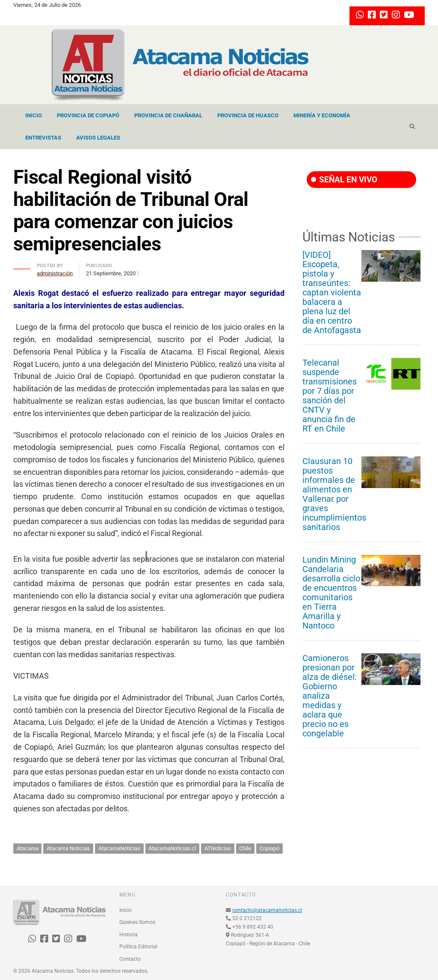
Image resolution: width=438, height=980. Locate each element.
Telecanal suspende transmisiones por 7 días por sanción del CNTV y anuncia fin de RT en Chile (330, 396)
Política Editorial (138, 947)
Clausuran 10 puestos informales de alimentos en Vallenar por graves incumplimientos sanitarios (334, 494)
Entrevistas (43, 138)
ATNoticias (218, 848)
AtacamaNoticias (119, 848)
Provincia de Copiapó (88, 115)
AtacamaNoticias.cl (172, 848)
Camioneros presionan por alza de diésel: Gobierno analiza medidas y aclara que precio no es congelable (330, 696)
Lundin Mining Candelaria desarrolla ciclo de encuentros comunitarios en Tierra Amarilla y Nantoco (331, 593)
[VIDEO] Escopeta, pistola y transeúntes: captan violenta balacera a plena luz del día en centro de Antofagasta (332, 292)
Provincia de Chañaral (168, 115)
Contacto (130, 959)
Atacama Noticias (68, 848)
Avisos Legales (98, 138)
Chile (245, 848)
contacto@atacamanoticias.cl (267, 910)
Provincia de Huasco (248, 115)
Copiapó (269, 848)
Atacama (28, 848)
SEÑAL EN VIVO (344, 180)
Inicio (34, 115)
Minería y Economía (322, 115)
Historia (129, 935)
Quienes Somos (137, 922)
